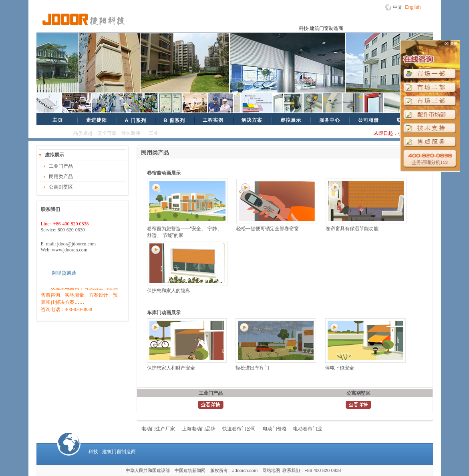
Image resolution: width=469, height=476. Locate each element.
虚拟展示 (291, 120)
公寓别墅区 (61, 187)
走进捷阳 (97, 120)
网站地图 (271, 470)
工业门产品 (61, 166)
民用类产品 (61, 177)
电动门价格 (275, 429)
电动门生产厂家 (158, 429)
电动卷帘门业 (308, 429)
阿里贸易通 (64, 273)
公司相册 (368, 120)
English (413, 7)
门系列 (135, 120)
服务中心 (330, 120)
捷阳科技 (84, 19)
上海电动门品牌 (199, 429)
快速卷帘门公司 (239, 429)
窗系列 (174, 120)
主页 (58, 120)
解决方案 (252, 120)
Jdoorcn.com (245, 470)
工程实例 (213, 120)
